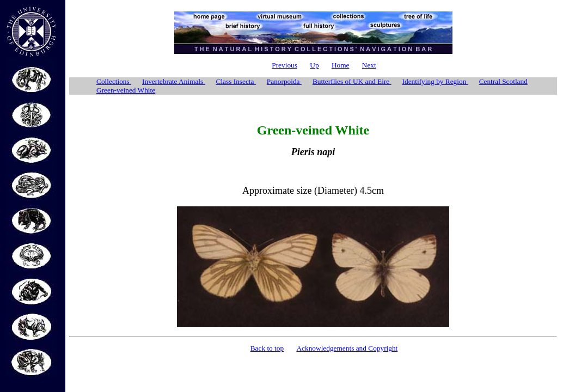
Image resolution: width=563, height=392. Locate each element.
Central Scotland (503, 81)
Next (369, 65)
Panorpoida (284, 81)
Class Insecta (236, 81)
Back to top (267, 348)
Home (341, 65)
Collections (114, 81)
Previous (284, 65)
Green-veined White (126, 90)
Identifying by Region (435, 81)
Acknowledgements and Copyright (347, 348)
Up (314, 65)
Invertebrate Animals (173, 81)
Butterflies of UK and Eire (352, 81)
